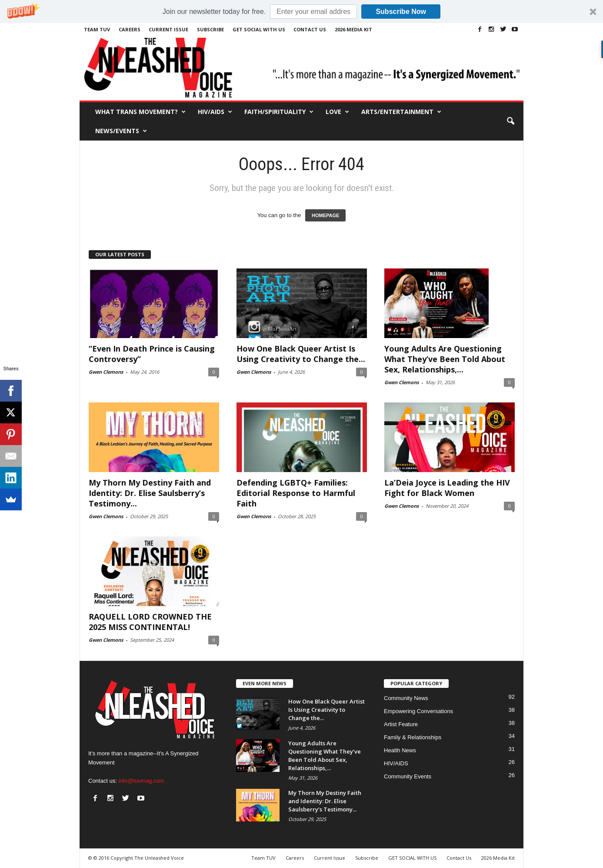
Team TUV (97, 29)
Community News (406, 698)
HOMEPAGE (325, 215)
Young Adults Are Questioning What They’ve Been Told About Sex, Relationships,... (445, 359)
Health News (400, 750)
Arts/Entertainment (401, 112)
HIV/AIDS (215, 112)
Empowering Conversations (418, 711)
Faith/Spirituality (279, 112)
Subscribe (210, 29)
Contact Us (310, 29)
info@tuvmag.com (141, 781)
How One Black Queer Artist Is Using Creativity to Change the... (301, 354)
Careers (130, 29)
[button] (301, 12)
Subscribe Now (401, 12)
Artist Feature (401, 724)
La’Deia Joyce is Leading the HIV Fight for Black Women (447, 488)
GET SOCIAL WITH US (259, 29)
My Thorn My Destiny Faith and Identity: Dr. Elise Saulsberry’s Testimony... (150, 493)
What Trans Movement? (140, 112)
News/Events (121, 131)
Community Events (408, 776)
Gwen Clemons (106, 372)
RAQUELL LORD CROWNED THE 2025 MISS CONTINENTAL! (150, 622)
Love (337, 112)
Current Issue (168, 29)
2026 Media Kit (353, 29)
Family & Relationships (413, 737)
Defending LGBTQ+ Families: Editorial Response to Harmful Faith (296, 493)
